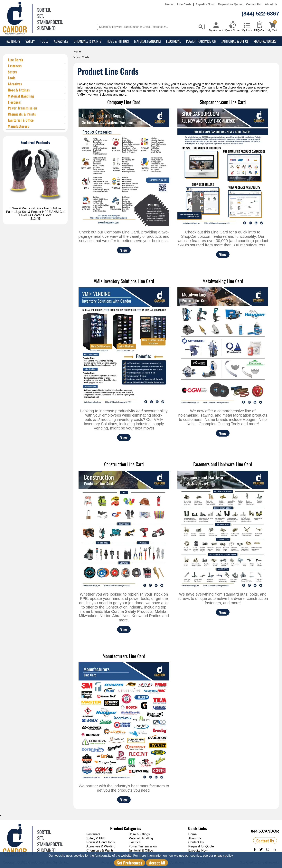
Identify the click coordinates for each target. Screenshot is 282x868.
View (124, 250)
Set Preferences (130, 863)
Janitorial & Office (235, 41)
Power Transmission (201, 41)
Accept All (157, 863)
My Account (216, 30)
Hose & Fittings (118, 41)
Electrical (173, 41)
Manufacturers (265, 41)
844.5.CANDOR (265, 831)
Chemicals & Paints (88, 41)
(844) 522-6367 (260, 14)
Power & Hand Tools (101, 842)
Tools (44, 41)
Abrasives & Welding (101, 846)
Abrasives (61, 41)
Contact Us (253, 4)
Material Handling (147, 41)
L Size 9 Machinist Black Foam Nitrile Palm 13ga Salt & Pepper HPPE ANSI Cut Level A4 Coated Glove (35, 212)
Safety (30, 41)
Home (169, 4)
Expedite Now (205, 4)
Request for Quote (230, 4)
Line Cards (184, 4)
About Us (271, 4)
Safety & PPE (96, 838)
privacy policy (223, 856)
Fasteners (13, 41)
